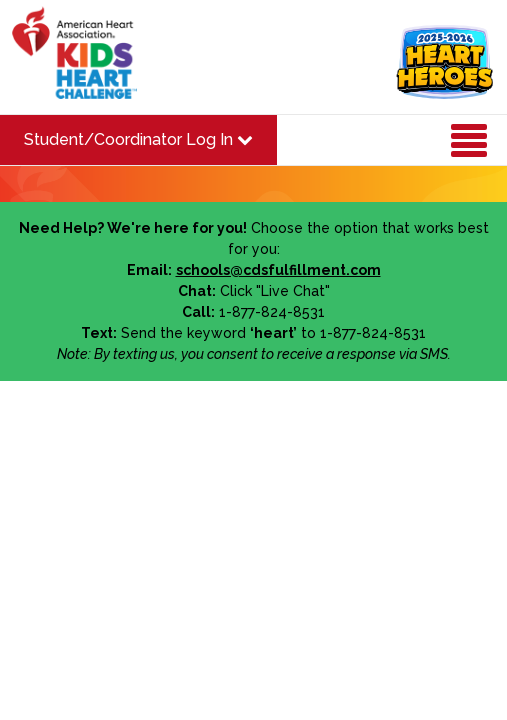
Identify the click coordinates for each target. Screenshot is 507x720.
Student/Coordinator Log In (138, 139)
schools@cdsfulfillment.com (278, 270)
